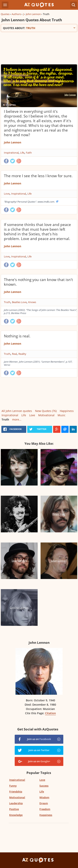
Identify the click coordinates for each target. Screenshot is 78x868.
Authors (16, 14)
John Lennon (33, 14)
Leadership (16, 803)
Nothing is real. (17, 336)
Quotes (5, 14)
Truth (7, 302)
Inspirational (11, 153)
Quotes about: (39, 28)
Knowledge (16, 815)
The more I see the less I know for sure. (38, 176)
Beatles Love (19, 302)
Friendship (16, 792)
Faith (29, 153)
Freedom (45, 809)
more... (17, 419)
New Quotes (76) (46, 411)
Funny (13, 786)
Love (7, 194)
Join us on (39, 739)
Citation (50, 713)
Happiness (67, 411)
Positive (14, 809)
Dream (44, 803)
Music (62, 415)
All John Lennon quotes (17, 411)
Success (44, 786)
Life (22, 153)
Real (14, 354)
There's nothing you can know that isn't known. (38, 282)
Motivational (46, 415)
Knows (32, 302)
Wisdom (44, 797)
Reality (22, 354)
